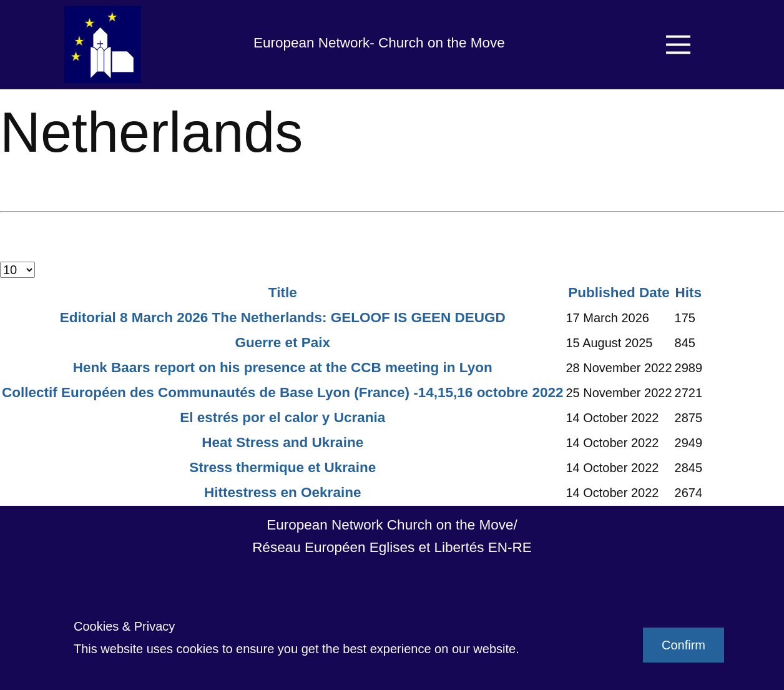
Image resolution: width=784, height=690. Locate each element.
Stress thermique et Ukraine (282, 467)
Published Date (619, 293)
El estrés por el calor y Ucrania (282, 417)
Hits (689, 293)
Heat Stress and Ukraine (282, 442)
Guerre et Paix (282, 343)
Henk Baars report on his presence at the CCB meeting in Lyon (283, 367)
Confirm (684, 645)
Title (283, 293)
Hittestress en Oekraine (282, 492)
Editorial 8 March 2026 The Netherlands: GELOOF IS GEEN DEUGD (283, 318)
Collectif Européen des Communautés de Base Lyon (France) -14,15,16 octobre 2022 (282, 392)
